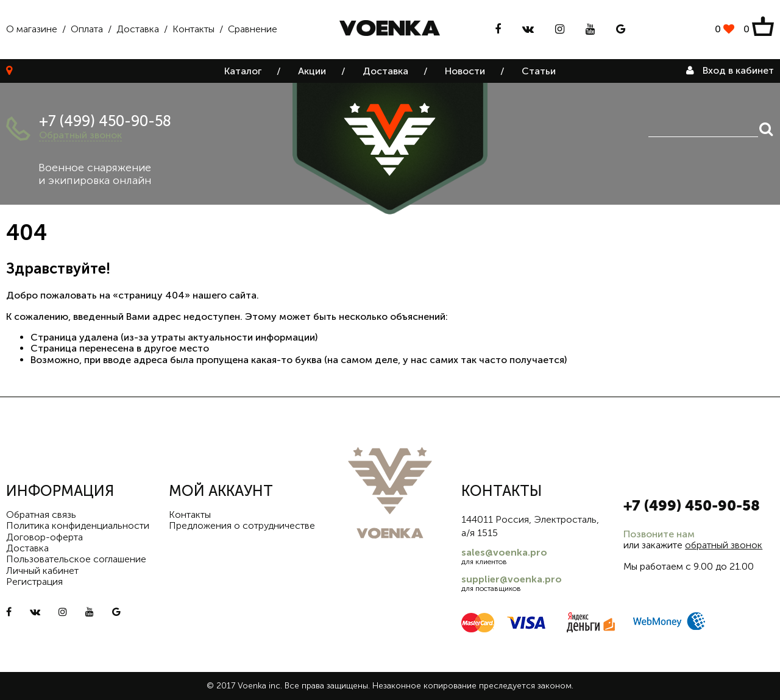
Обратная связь (41, 514)
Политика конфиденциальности (78, 525)
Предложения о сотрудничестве (242, 525)
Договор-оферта (44, 537)
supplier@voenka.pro (512, 579)
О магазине (32, 29)
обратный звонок (724, 545)
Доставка (138, 29)
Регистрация (34, 582)
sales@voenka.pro (504, 552)
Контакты (193, 29)
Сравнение (253, 29)
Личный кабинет (42, 571)
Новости (465, 71)
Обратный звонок (80, 135)
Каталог (243, 71)
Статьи (539, 71)
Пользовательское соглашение (76, 559)
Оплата (87, 29)
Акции (312, 71)
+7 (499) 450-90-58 (105, 121)
